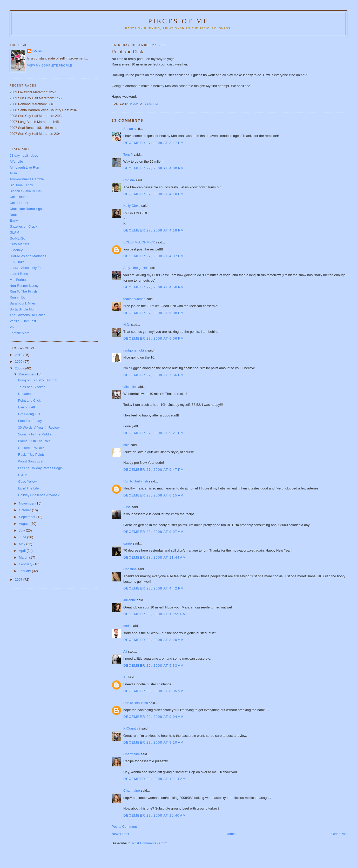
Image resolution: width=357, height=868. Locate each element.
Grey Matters (19, 244)
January (25, 571)
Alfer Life (16, 161)
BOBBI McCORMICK (139, 242)
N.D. (127, 325)
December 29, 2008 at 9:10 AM (153, 742)
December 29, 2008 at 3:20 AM (153, 640)
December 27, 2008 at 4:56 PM (154, 287)
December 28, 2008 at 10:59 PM (155, 614)
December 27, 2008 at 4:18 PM (154, 230)
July (22, 530)
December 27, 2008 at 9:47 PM (154, 470)
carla (127, 626)
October (25, 510)
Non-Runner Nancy (24, 286)
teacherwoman (134, 299)
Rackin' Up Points (31, 455)
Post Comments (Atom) (150, 843)
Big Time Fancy (21, 185)
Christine (130, 569)
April (23, 551)
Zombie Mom (19, 333)
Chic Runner (19, 203)
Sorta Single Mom (23, 309)
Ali (125, 651)
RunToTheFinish (136, 481)
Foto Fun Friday (30, 421)
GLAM (14, 232)
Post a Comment (124, 827)
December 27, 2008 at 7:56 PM (154, 375)
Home (230, 834)
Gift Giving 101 (29, 414)
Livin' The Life (29, 488)
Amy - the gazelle (136, 268)
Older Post (339, 834)
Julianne (130, 600)
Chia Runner (19, 197)
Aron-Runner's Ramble (27, 179)
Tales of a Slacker (32, 387)
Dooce (15, 215)
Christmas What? (31, 448)
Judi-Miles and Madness (28, 256)
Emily (14, 220)
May (23, 544)
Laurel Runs (19, 274)
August (25, 524)
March (24, 557)
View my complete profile (50, 66)
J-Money (16, 250)
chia (126, 445)
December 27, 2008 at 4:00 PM (154, 168)
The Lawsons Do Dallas (27, 315)
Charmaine (132, 754)
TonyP (128, 154)
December (27, 374)
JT (125, 677)
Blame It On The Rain (34, 441)
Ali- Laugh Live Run (24, 167)
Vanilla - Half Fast (23, 321)
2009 (19, 362)
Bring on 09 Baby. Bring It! (38, 380)
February (26, 564)
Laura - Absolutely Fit (25, 268)
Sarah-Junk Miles (23, 303)
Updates (24, 394)
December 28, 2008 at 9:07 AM (153, 532)
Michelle (130, 387)
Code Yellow (28, 482)
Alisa (127, 507)
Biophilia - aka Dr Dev (26, 191)
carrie (128, 543)
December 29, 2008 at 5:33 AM (153, 665)
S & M (23, 475)
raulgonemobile (135, 350)
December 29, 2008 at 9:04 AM (153, 717)
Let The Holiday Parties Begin (41, 468)
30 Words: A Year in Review (39, 428)
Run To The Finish (23, 291)
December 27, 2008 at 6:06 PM (154, 338)
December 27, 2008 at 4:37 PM (154, 256)
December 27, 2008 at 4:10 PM (154, 194)
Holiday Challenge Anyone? (39, 495)
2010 (19, 355)
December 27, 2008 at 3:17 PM (154, 143)
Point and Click (29, 400)
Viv (12, 327)
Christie (129, 180)
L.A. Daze (17, 262)
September (28, 517)
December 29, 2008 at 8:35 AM (153, 691)
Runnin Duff (18, 297)
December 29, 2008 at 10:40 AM (155, 815)
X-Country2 (132, 728)
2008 (19, 368)
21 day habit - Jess (24, 155)
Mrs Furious (19, 280)
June (23, 537)
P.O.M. (37, 51)
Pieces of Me (178, 21)
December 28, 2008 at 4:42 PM (154, 588)
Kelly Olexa (132, 206)
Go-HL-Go (17, 238)
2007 (19, 579)
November (27, 503)
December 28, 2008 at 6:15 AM (153, 495)
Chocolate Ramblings (26, 209)
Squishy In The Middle (35, 434)
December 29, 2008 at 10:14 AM (155, 779)
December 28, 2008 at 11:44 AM (155, 557)
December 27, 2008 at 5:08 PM (154, 313)
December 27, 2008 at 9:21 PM (154, 433)
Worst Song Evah (31, 461)
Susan (128, 129)
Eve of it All (26, 407)
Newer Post (120, 834)
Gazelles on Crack (23, 226)
